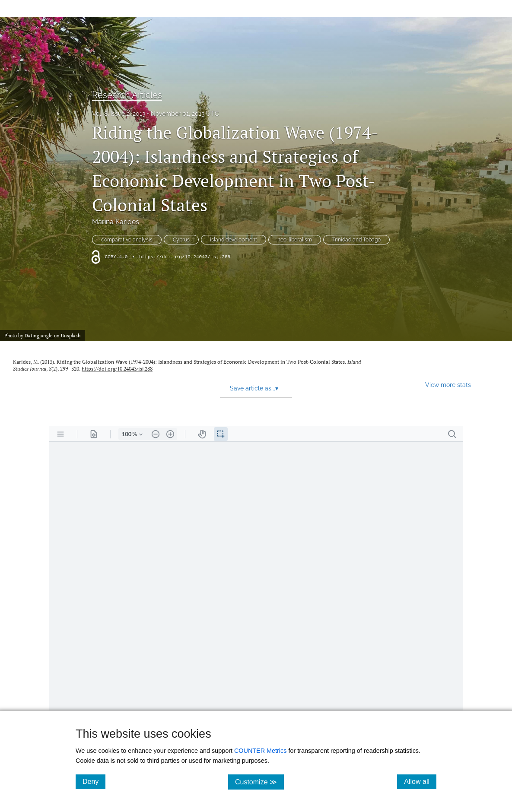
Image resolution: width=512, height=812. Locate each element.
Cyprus (181, 240)
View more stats (448, 385)
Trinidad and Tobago (356, 240)
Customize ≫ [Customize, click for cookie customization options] (259, 782)
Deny (94, 781)
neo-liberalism (295, 240)
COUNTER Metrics (261, 751)
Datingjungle (39, 335)
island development (234, 240)
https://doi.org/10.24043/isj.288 (185, 257)
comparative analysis (127, 240)
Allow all (420, 781)
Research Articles (127, 95)
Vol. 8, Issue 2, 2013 (119, 114)
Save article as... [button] (254, 388)
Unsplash (71, 335)
